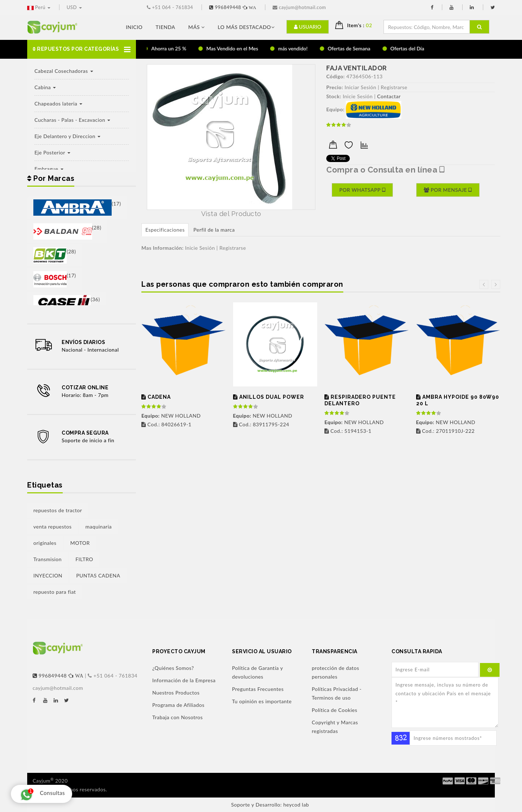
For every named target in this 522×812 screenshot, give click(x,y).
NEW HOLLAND (171, 416)
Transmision (47, 559)
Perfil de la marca (214, 230)
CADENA (156, 397)
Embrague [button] (49, 169)
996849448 (233, 7)
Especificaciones (165, 230)
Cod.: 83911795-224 (261, 424)
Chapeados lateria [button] (58, 103)
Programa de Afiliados (178, 705)
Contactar (389, 96)
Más (196, 27)
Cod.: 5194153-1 (348, 431)
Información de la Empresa (184, 680)
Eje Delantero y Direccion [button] (67, 136)
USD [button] (74, 7)
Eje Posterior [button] (52, 152)
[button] (82, 49)
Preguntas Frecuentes (258, 689)
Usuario (308, 27)
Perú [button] (40, 7)
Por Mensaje (448, 190)
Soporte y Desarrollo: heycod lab (270, 805)
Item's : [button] (363, 25)
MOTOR (80, 543)
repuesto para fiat (55, 592)
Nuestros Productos (176, 693)
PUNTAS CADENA (98, 575)
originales (45, 543)
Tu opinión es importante (262, 701)
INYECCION (48, 575)
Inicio (134, 27)
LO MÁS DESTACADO (246, 27)
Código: (335, 76)
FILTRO (84, 559)
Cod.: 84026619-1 (166, 424)
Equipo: (335, 109)
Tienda (165, 27)
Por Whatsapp (362, 190)
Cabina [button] (45, 87)
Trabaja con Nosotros (177, 717)
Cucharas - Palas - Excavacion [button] (72, 120)
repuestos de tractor (58, 510)
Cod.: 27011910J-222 (446, 431)
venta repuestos (53, 527)
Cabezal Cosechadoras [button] (64, 71)
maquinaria (99, 527)
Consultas (41, 794)
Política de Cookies (335, 710)
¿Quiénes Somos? (173, 668)
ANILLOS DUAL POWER (269, 397)
